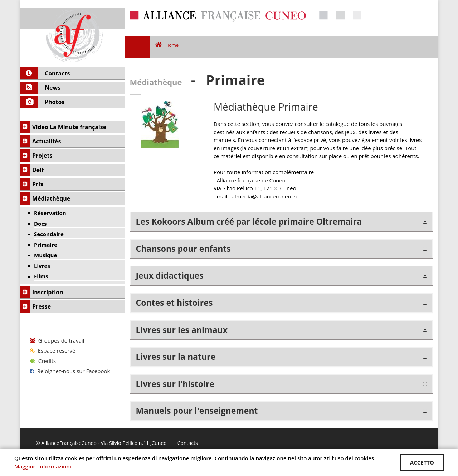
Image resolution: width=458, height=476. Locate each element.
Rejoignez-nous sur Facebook (70, 371)
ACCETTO (422, 462)
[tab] (282, 222)
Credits (43, 361)
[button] (282, 222)
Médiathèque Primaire (266, 107)
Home (167, 45)
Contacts (188, 443)
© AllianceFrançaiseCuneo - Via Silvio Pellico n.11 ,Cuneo (101, 443)
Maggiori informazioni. (43, 466)
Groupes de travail (57, 340)
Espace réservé (52, 350)
